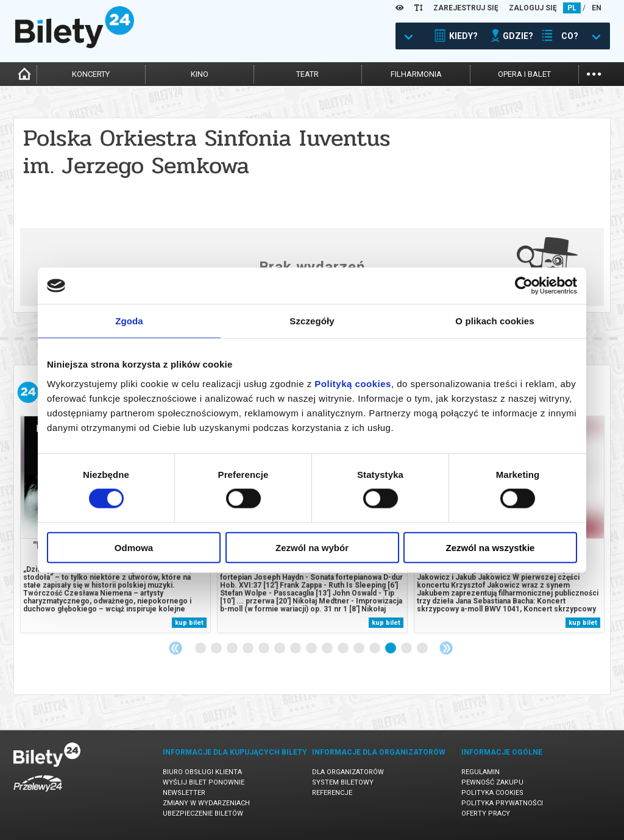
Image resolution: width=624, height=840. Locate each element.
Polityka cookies (492, 793)
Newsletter (184, 793)
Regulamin (480, 772)
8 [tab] (312, 649)
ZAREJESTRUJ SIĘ (466, 8)
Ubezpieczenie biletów (203, 813)
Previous (175, 648)
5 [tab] (264, 649)
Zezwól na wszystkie (491, 547)
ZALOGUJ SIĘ (533, 8)
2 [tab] (217, 649)
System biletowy (343, 782)
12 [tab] (375, 649)
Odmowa (134, 547)
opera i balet (524, 74)
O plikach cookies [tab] (495, 321)
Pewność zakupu (492, 782)
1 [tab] (201, 649)
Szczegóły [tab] (312, 321)
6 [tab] (280, 649)
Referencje (332, 793)
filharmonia (416, 74)
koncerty (91, 74)
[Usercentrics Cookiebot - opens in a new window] (524, 286)
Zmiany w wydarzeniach (206, 803)
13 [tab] (391, 649)
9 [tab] (328, 649)
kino (200, 74)
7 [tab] (296, 649)
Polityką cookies (353, 383)
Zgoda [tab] (129, 321)
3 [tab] (233, 649)
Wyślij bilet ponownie (204, 782)
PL (572, 8)
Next (446, 648)
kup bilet (189, 623)
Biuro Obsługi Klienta (202, 772)
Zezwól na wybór (312, 547)
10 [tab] (344, 649)
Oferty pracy (486, 813)
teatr (307, 74)
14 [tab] (407, 649)
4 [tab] (249, 649)
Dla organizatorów (348, 772)
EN (597, 8)
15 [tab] (423, 649)
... (594, 73)
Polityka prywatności (502, 803)
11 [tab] (360, 649)
